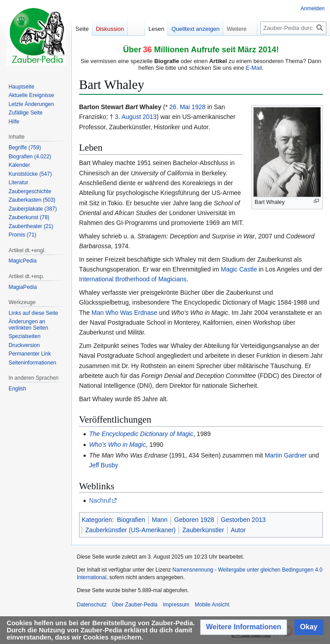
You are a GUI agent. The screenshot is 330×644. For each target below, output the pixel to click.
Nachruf (100, 500)
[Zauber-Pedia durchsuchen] (293, 28)
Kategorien (97, 520)
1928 (198, 107)
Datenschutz (92, 605)
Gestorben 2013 (243, 520)
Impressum (176, 605)
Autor (238, 530)
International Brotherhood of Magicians (133, 279)
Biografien (131, 520)
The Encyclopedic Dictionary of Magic (141, 434)
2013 (149, 117)
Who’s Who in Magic (117, 445)
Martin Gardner (286, 455)
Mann (160, 520)
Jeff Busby (103, 465)
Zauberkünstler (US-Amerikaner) (130, 530)
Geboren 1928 (194, 520)
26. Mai (180, 107)
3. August (128, 117)
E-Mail (254, 68)
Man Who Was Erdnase (124, 313)
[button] (244, 627)
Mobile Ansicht (212, 605)
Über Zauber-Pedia (135, 605)
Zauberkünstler (203, 530)
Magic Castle (239, 269)
